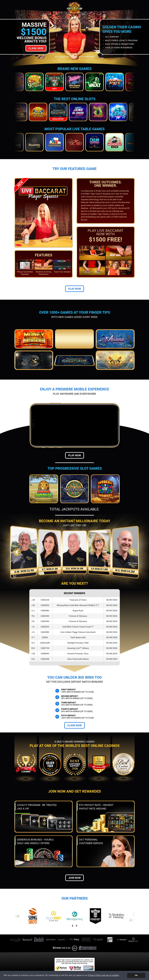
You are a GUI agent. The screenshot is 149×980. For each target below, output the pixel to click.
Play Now (75, 289)
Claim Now (74, 725)
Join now (74, 878)
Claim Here (36, 48)
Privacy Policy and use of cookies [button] (103, 975)
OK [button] (136, 975)
